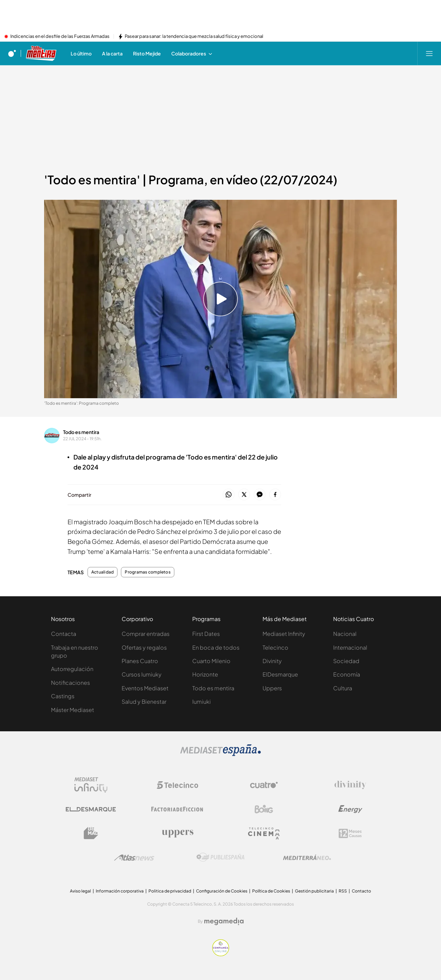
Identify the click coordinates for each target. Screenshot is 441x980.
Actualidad (102, 572)
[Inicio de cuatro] (12, 53)
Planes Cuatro (140, 661)
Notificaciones (70, 683)
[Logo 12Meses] (350, 833)
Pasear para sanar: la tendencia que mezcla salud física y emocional (194, 37)
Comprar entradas (146, 634)
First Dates (206, 634)
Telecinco (275, 647)
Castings (63, 696)
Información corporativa (120, 891)
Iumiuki (202, 702)
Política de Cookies (271, 891)
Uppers (272, 688)
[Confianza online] (221, 954)
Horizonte (205, 674)
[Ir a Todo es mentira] (41, 53)
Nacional (345, 634)
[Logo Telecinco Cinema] (264, 833)
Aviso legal (80, 891)
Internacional (350, 647)
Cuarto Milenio (211, 661)
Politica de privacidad (170, 891)
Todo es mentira (81, 432)
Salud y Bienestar (144, 702)
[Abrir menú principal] (429, 53)
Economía (347, 674)
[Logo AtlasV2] (134, 858)
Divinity (272, 661)
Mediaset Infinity (284, 634)
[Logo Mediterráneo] (307, 857)
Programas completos (148, 572)
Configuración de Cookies (222, 891)
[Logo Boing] (264, 809)
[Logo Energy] (350, 809)
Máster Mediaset (73, 710)
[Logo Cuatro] (264, 785)
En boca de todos (216, 647)
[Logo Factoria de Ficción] (177, 809)
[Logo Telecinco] (177, 785)
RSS (343, 891)
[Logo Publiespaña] (220, 857)
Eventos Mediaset (145, 688)
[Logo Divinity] (350, 785)
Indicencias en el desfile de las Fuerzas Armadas (60, 37)
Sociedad (346, 661)
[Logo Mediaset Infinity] (91, 785)
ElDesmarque (280, 674)
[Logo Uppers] (177, 833)
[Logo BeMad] (91, 833)
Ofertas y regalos (144, 647)
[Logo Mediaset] (220, 754)
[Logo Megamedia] (224, 921)
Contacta (64, 634)
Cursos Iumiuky (142, 674)
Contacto (361, 891)
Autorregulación (72, 669)
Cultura (343, 688)
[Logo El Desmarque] (91, 809)
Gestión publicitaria (314, 891)
